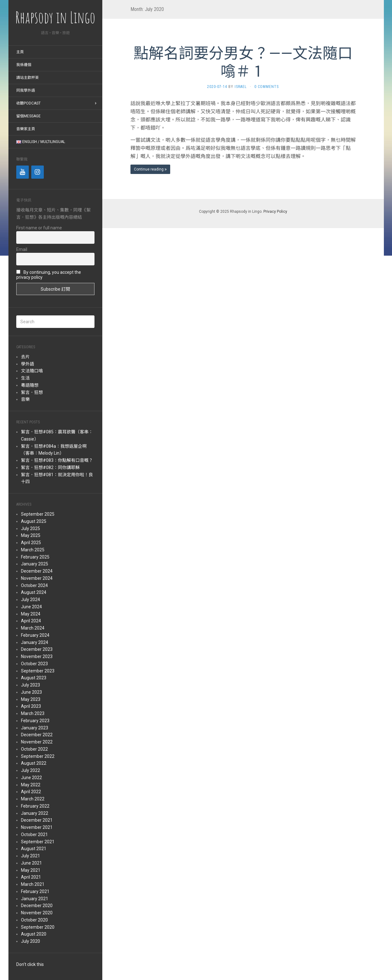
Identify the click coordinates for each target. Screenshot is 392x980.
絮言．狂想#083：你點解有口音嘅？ (57, 460)
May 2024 (31, 614)
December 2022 (37, 735)
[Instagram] (38, 172)
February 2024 (35, 635)
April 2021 (31, 877)
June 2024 (31, 607)
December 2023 (37, 649)
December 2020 (37, 906)
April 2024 (31, 621)
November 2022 (37, 742)
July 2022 (31, 770)
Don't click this (30, 964)
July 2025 (31, 528)
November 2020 (37, 913)
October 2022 (34, 749)
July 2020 (31, 941)
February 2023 (35, 721)
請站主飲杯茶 (28, 78)
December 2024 (37, 571)
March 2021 (33, 884)
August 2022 (34, 763)
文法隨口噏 (32, 371)
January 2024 (35, 642)
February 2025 (35, 557)
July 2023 (31, 685)
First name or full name (39, 228)
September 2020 (38, 927)
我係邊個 (24, 65)
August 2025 (34, 521)
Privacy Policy (275, 212)
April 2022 (31, 792)
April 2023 (31, 706)
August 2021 (34, 849)
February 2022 (35, 806)
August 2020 (34, 934)
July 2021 (31, 856)
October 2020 (34, 920)
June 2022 (31, 778)
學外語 (28, 364)
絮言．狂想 (32, 392)
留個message (28, 116)
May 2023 (31, 699)
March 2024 (33, 628)
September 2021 (38, 842)
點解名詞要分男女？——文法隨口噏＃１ (243, 62)
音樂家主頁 (26, 129)
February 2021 (35, 891)
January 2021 (35, 899)
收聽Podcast (28, 103)
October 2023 (34, 664)
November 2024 (37, 578)
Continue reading (150, 169)
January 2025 (35, 564)
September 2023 (38, 671)
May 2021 (31, 870)
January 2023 (35, 728)
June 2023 (31, 692)
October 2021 (34, 835)
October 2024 (34, 585)
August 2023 (34, 678)
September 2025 (38, 514)
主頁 (20, 52)
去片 (25, 357)
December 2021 (37, 820)
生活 (25, 378)
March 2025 (33, 550)
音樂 (25, 399)
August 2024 (34, 592)
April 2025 (31, 543)
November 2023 (37, 656)
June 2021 (31, 863)
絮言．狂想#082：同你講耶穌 (50, 467)
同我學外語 (26, 90)
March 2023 (33, 713)
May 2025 (31, 535)
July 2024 (31, 600)
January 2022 (35, 813)
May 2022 (31, 785)
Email (22, 249)
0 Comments (267, 87)
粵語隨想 (30, 385)
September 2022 (38, 756)
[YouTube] (23, 172)
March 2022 (33, 799)
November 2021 (37, 827)
